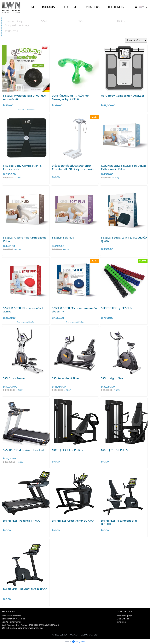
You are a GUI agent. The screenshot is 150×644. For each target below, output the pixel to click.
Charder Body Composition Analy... (17, 23)
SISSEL (45, 21)
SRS (80, 21)
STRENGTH (11, 31)
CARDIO (120, 21)
